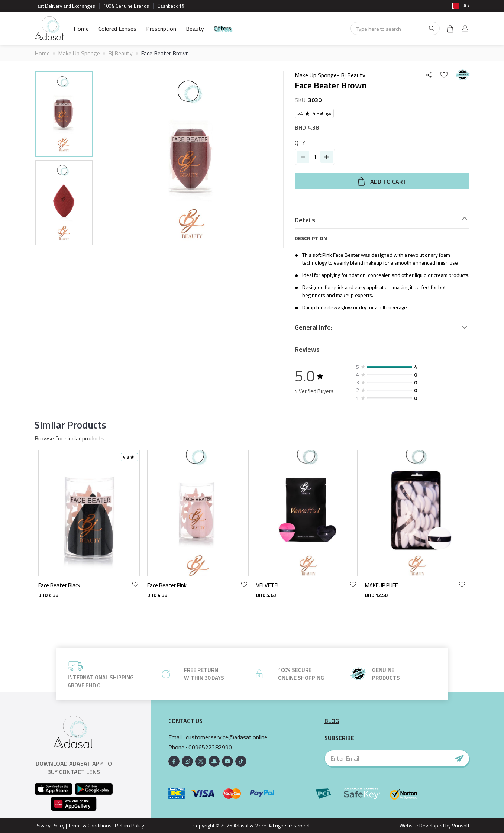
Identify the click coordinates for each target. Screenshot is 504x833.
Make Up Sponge (79, 53)
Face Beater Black (59, 585)
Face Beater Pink (167, 585)
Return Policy (130, 825)
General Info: (314, 327)
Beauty (195, 29)
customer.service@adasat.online (227, 737)
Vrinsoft (460, 825)
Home (81, 29)
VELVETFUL (270, 585)
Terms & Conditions (90, 825)
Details (305, 220)
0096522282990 (210, 747)
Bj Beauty (120, 53)
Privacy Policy (50, 825)
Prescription (161, 29)
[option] (64, 115)
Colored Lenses (117, 29)
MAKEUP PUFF (381, 585)
